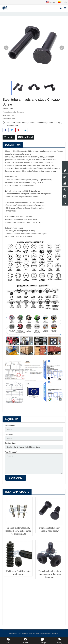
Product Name (11, 443)
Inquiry (9, 137)
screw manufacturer (41, 151)
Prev (6, 48)
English (50, 2)
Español (62, 2)
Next (62, 48)
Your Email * (10, 435)
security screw (44, 163)
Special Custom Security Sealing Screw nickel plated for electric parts (18, 531)
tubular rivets (12, 125)
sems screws (33, 163)
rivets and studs (14, 123)
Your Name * (10, 426)
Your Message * (11, 452)
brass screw (14, 163)
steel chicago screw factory (48, 123)
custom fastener (22, 154)
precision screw (25, 165)
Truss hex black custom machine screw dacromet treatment (50, 574)
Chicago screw (42, 168)
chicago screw (29, 123)
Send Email (26, 137)
